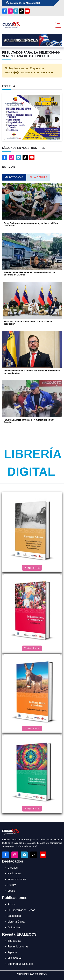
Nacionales (14, 873)
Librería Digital (16, 922)
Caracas (13, 868)
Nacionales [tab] (38, 177)
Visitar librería (32, 568)
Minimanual (15, 958)
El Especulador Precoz (21, 910)
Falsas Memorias (18, 947)
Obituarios (14, 927)
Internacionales (17, 879)
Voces (11, 891)
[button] (32, 117)
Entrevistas (14, 941)
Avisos (12, 904)
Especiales (14, 916)
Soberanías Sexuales (20, 964)
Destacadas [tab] (14, 177)
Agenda (12, 952)
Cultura (12, 885)
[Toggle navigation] (57, 25)
